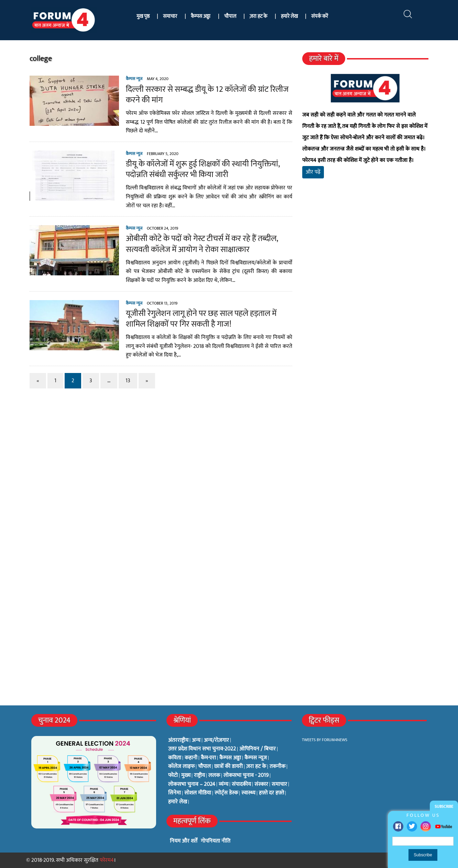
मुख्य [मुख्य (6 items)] (186, 776)
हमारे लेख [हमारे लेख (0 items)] (178, 802)
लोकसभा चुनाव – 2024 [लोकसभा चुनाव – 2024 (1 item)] (192, 784)
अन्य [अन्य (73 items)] (196, 740)
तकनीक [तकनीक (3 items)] (277, 767)
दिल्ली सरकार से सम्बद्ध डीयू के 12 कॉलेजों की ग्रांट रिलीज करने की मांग (204, 95)
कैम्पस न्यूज (131, 79)
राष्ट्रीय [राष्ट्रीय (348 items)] (199, 776)
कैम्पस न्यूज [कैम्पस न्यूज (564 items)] (256, 758)
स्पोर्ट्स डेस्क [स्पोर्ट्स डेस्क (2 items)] (226, 793)
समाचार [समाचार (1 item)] (279, 784)
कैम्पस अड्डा (201, 16)
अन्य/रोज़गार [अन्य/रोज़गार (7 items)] (216, 740)
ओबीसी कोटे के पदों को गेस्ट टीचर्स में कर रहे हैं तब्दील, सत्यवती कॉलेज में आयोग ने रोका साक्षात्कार (198, 244)
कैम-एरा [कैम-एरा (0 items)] (208, 758)
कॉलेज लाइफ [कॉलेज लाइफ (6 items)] (181, 767)
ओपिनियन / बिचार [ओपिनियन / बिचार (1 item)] (258, 749)
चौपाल (230, 16)
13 (124, 381)
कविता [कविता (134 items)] (175, 758)
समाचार (170, 16)
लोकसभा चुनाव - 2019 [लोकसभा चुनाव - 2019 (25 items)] (246, 776)
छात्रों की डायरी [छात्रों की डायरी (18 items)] (228, 767)
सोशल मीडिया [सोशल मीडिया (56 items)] (198, 793)
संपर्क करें (320, 16)
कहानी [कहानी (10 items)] (191, 758)
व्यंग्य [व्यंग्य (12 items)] (223, 784)
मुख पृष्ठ (143, 16)
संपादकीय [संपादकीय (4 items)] (241, 784)
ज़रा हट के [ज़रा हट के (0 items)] (256, 767)
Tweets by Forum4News (325, 740)
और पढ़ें (314, 172)
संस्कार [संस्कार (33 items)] (261, 784)
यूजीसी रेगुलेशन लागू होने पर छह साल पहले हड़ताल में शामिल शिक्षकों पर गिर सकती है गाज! (198, 319)
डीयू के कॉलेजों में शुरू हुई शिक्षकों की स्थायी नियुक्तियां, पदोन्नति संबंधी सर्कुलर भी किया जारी (199, 169)
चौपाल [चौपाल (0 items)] (204, 767)
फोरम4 (107, 860)
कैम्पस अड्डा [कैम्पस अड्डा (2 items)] (230, 758)
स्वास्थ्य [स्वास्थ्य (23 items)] (248, 793)
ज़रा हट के (258, 16)
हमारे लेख (289, 16)
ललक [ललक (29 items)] (214, 776)
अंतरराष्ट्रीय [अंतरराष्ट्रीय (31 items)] (178, 740)
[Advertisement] (368, 265)
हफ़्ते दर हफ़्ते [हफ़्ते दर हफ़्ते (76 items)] (271, 793)
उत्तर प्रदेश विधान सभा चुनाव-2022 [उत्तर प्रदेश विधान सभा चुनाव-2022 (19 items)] (202, 749)
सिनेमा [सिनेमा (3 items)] (175, 793)
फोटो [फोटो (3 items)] (173, 776)
